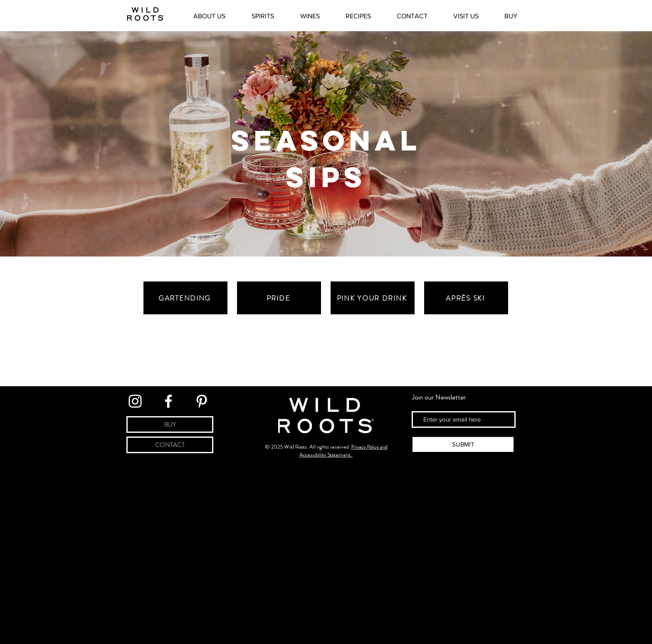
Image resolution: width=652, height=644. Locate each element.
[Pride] (279, 298)
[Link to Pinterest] (202, 401)
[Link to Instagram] (135, 401)
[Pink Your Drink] (373, 298)
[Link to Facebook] (168, 401)
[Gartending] (185, 298)
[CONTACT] (170, 445)
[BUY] (170, 424)
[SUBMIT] (463, 444)
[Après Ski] (466, 298)
